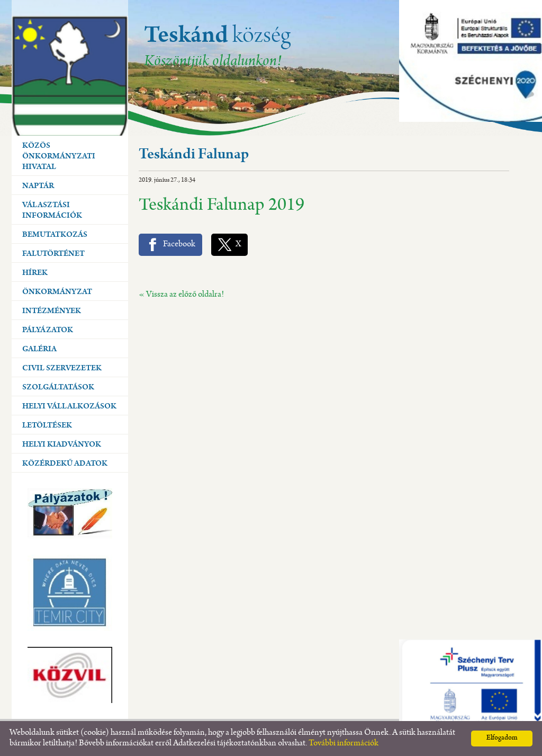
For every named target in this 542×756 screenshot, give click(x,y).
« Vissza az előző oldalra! (181, 295)
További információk (344, 744)
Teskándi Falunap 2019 (222, 207)
